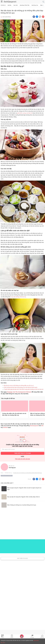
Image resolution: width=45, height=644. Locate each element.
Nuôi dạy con (33, 5)
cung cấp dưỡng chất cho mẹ (18, 296)
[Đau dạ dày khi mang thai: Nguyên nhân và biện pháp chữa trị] (21, 496)
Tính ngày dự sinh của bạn (22, 458)
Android (5, 427)
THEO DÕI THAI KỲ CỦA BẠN (22, 453)
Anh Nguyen (12, 467)
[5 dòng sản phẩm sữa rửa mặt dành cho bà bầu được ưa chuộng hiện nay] (15, 405)
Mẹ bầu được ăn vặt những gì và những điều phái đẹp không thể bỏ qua (28, 472)
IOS (42, 425)
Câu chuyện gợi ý (7, 482)
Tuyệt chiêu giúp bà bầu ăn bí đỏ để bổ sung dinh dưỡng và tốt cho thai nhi (24, 389)
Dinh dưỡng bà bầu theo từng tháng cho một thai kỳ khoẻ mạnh (21, 387)
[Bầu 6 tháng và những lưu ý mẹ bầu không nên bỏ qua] (19, 504)
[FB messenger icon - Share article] (37, 16)
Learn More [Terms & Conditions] (36, 640)
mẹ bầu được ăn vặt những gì (7, 475)
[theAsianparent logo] (10, 2)
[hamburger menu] (2, 2)
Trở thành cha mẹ (8, 472)
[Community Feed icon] (32, 636)
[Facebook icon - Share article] (34, 16)
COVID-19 (3, 5)
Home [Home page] (2, 472)
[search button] (43, 2)
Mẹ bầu (9, 5)
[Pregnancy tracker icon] (22, 636)
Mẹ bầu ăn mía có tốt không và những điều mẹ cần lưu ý (19, 385)
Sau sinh (15, 5)
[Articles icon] (12, 636)
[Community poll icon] (42, 636)
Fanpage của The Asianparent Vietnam (19, 391)
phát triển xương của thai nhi (25, 112)
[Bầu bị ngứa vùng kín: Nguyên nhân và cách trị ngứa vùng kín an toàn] (22, 488)
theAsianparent (34, 425)
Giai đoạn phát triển (23, 5)
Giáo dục (41, 5)
